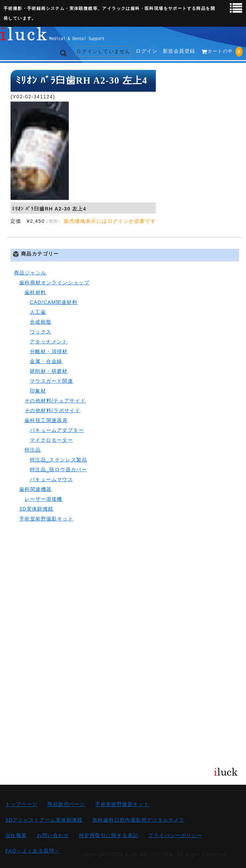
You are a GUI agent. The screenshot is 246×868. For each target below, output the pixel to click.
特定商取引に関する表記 (109, 835)
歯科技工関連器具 (46, 420)
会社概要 (16, 835)
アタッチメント (49, 342)
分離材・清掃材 (49, 351)
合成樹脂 (41, 322)
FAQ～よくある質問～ (32, 851)
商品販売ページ (66, 804)
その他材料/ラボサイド (52, 410)
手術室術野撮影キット (46, 519)
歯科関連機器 (35, 489)
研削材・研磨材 (49, 371)
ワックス (41, 332)
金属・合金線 (46, 361)
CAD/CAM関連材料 (54, 302)
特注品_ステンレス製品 (58, 460)
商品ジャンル (30, 273)
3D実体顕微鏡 (36, 509)
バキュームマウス (51, 479)
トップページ (21, 804)
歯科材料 (35, 292)
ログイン (147, 51)
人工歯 (38, 312)
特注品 (33, 450)
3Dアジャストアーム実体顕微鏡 (44, 820)
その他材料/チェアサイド (55, 401)
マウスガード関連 (51, 381)
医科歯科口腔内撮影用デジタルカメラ (139, 820)
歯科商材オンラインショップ (54, 283)
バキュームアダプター (57, 430)
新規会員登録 (179, 51)
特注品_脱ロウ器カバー (58, 469)
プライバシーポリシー (175, 835)
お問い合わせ (53, 835)
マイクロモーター (51, 440)
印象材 (38, 391)
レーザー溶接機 (44, 499)
